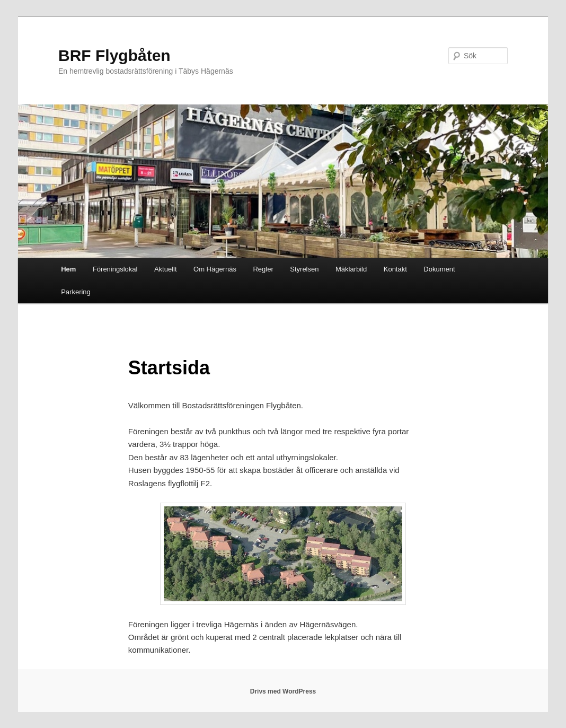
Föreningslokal (115, 269)
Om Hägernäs (215, 269)
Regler (263, 269)
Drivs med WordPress (283, 691)
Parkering (76, 292)
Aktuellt (166, 269)
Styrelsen (304, 269)
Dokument (439, 269)
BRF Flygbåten (114, 55)
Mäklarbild (351, 269)
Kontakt (395, 269)
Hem (68, 269)
